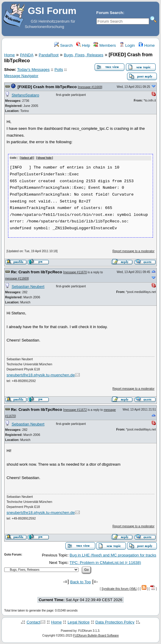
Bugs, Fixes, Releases (84, 55)
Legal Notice (79, 622)
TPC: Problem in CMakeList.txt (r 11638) (105, 562)
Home (147, 45)
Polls (59, 70)
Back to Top (80, 582)
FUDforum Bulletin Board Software (96, 635)
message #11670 (75, 272)
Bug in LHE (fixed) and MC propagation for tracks (113, 555)
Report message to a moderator (133, 251)
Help (83, 45)
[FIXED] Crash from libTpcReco (47, 87)
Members (105, 45)
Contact (33, 622)
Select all (27, 158)
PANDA (27, 55)
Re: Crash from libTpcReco (37, 272)
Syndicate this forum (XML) (119, 588)
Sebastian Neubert (28, 286)
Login (127, 45)
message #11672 (75, 410)
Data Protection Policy (115, 622)
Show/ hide (45, 158)
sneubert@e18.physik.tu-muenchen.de (41, 375)
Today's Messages (33, 70)
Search (63, 45)
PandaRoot (49, 55)
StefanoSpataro (25, 95)
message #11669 (90, 87)
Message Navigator (21, 76)
